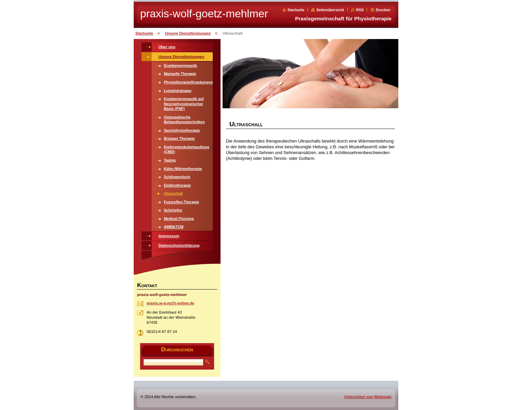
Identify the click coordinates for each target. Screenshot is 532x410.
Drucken (383, 10)
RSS (360, 10)
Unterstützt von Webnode (368, 397)
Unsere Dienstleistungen (188, 33)
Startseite (296, 10)
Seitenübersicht (330, 10)
